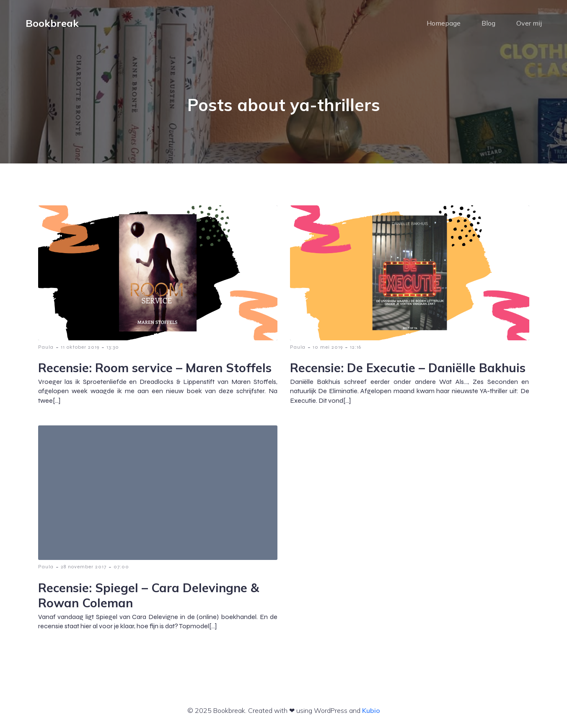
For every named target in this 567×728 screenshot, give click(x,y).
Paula (46, 347)
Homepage (444, 23)
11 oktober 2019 (80, 347)
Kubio (371, 710)
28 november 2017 (84, 567)
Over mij (529, 23)
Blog (488, 23)
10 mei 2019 (328, 347)
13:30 (113, 347)
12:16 (356, 347)
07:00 (121, 567)
